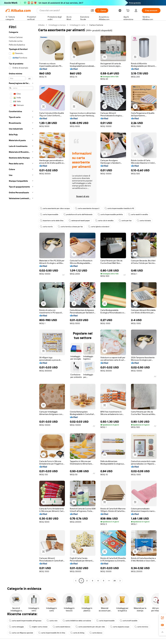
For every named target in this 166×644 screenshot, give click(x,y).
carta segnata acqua (120, 627)
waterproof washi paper (79, 221)
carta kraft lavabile (129, 621)
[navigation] (21, 303)
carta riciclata (144, 221)
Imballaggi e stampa (57, 25)
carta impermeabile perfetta (110, 214)
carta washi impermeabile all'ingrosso (25, 621)
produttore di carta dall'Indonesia (78, 214)
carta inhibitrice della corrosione (77, 621)
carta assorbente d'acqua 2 (87, 208)
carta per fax (125, 221)
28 (115, 581)
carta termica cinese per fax (70, 227)
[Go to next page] (120, 581)
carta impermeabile (49, 214)
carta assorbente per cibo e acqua (55, 208)
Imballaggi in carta (77, 25)
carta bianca (96, 633)
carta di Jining (77, 633)
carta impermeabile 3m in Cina (52, 633)
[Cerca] (102, 10)
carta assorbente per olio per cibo (90, 627)
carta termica (141, 627)
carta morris (46, 227)
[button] (92, 10)
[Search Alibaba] (64, 10)
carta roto (52, 621)
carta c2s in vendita (104, 221)
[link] (162, 618)
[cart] (128, 11)
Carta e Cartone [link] (96, 25)
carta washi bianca (61, 627)
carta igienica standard (99, 227)
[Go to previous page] (76, 581)
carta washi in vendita (138, 214)
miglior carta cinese (38, 627)
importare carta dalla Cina (52, 221)
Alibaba (41, 25)
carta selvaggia (16, 627)
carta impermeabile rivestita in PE (119, 208)
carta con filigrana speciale (21, 633)
